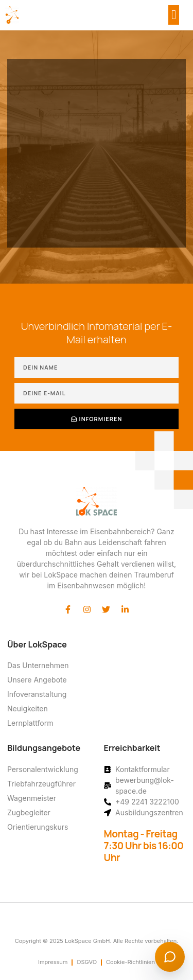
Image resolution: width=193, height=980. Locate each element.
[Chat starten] (170, 957)
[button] (174, 15)
